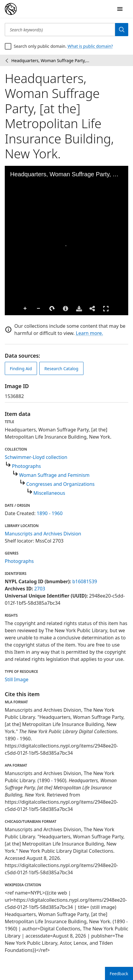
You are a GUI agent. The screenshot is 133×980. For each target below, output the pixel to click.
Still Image (17, 679)
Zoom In (25, 309)
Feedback (119, 974)
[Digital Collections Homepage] (11, 9)
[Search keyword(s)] (60, 30)
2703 (40, 589)
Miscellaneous (49, 493)
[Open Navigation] (120, 9)
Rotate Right (52, 309)
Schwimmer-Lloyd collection (36, 457)
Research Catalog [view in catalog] (61, 369)
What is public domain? (90, 46)
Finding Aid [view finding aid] (21, 369)
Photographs (26, 466)
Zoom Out (39, 309)
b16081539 (85, 581)
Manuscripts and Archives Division (43, 534)
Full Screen (106, 308)
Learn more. (89, 333)
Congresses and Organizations (60, 484)
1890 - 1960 (50, 513)
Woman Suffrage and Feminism (54, 475)
